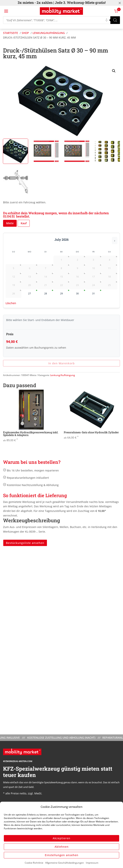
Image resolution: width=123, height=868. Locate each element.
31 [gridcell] (97, 292)
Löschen (11, 303)
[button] (114, 71)
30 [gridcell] (81, 292)
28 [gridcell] (49, 292)
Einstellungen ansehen (62, 855)
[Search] (115, 20)
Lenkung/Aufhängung (63, 375)
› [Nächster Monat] (115, 241)
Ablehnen (62, 847)
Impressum (92, 863)
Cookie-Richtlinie (34, 863)
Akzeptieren (61, 838)
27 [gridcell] (33, 292)
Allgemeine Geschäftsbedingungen (65, 863)
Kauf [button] (24, 223)
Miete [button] (10, 223)
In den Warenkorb (61, 363)
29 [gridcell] (65, 292)
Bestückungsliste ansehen (25, 543)
